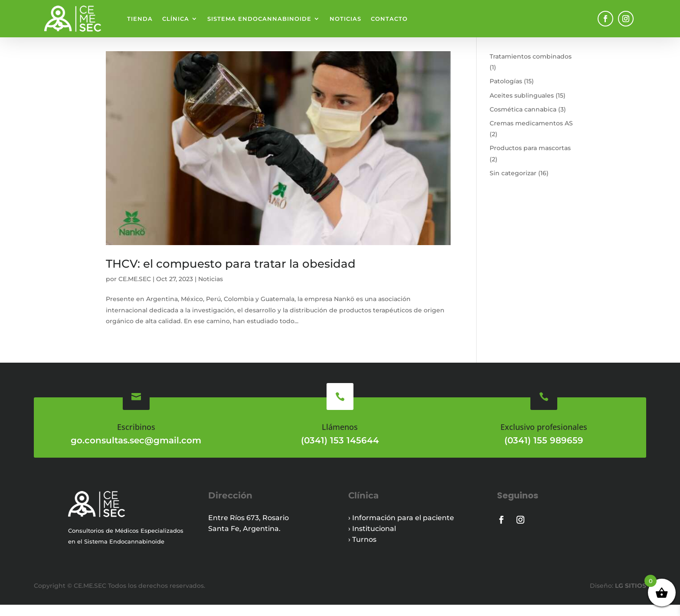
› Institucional (372, 540)
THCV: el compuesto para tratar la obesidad (231, 275)
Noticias (345, 19)
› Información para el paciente (401, 529)
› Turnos (362, 551)
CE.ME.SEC (135, 290)
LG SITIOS (630, 597)
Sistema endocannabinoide (259, 19)
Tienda (140, 19)
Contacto (389, 19)
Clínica (176, 19)
